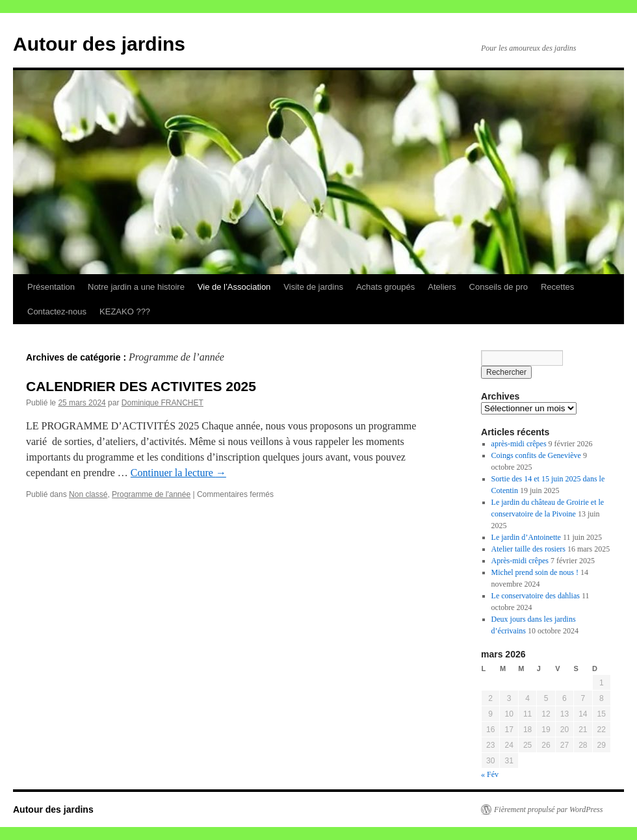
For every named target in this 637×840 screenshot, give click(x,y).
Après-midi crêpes (520, 561)
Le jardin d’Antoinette (526, 537)
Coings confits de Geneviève (536, 455)
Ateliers (442, 287)
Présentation (51, 287)
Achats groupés (385, 287)
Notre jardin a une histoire (136, 287)
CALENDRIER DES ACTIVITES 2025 (141, 386)
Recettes (557, 287)
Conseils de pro (499, 287)
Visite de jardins (313, 287)
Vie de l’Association (234, 287)
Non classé (88, 494)
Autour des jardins (99, 44)
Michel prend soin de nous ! (535, 572)
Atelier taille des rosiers (528, 549)
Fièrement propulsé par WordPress (548, 809)
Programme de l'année (151, 494)
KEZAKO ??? (125, 312)
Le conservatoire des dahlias (536, 596)
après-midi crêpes (519, 444)
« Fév (490, 774)
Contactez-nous (57, 312)
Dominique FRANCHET (162, 403)
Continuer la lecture (178, 473)
